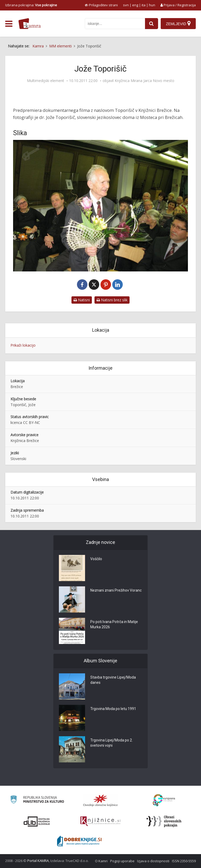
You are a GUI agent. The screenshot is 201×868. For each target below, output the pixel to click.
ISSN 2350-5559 (184, 861)
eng (135, 5)
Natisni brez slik (112, 300)
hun (152, 5)
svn (126, 5)
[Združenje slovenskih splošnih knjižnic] (100, 821)
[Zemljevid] (178, 24)
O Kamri (101, 861)
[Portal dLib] (37, 821)
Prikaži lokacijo (23, 345)
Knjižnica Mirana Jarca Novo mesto (144, 81)
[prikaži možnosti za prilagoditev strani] (101, 5)
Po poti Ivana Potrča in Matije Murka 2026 (114, 624)
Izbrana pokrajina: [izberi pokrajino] (31, 5)
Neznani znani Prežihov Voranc (116, 590)
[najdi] (152, 24)
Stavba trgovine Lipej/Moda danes (113, 680)
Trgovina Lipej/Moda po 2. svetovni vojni (111, 743)
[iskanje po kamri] (115, 24)
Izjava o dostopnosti (153, 861)
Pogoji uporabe (122, 861)
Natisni (82, 300)
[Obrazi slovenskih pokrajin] (164, 821)
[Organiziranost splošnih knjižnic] (100, 800)
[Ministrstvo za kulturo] (37, 800)
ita (144, 5)
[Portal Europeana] (164, 800)
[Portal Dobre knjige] (79, 841)
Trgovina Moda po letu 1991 (113, 709)
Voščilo (96, 559)
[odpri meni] (9, 24)
